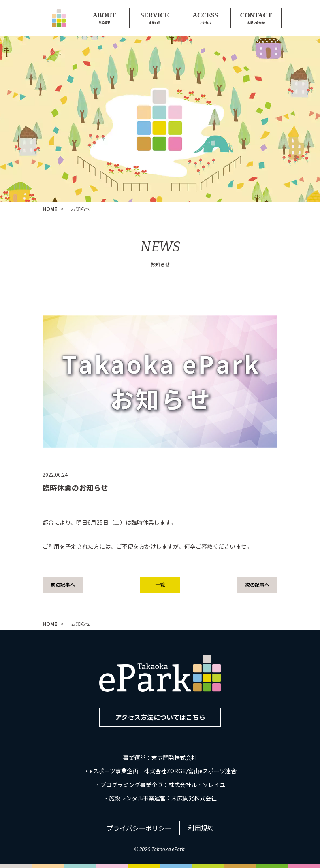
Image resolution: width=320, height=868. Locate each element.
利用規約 (201, 828)
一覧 (160, 584)
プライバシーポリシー (139, 828)
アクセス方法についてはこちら (160, 717)
